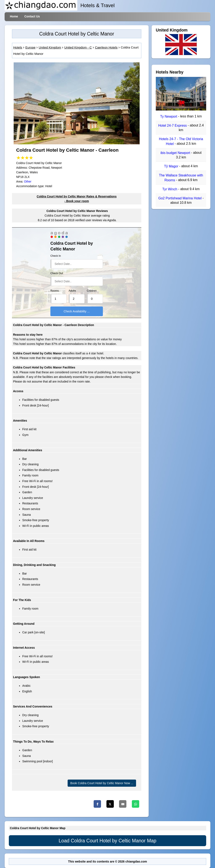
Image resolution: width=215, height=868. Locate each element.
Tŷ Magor (172, 166)
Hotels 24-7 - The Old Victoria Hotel (181, 141)
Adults (72, 291)
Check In (56, 256)
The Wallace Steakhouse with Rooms (181, 178)
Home (14, 16)
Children (92, 291)
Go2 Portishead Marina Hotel (180, 198)
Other (28, 181)
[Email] (123, 804)
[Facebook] (97, 804)
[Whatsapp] (136, 804)
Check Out (57, 273)
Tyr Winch (170, 189)
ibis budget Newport (176, 153)
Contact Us (32, 16)
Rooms (55, 291)
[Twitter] (110, 804)
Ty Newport (169, 116)
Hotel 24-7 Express (173, 126)
